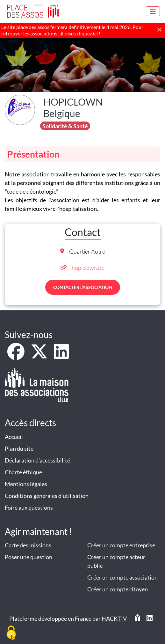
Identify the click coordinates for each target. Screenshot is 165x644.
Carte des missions (28, 545)
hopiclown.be (88, 268)
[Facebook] (16, 356)
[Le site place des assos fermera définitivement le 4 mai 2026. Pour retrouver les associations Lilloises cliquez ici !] (82, 30)
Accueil (14, 437)
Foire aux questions (29, 507)
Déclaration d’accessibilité (37, 460)
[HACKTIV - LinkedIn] (150, 621)
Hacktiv (114, 618)
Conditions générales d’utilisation (47, 496)
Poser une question (29, 557)
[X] (40, 356)
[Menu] (153, 11)
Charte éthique (23, 472)
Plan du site (19, 448)
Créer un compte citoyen (118, 589)
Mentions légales (26, 484)
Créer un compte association (122, 577)
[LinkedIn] (61, 356)
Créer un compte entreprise (121, 545)
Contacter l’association (83, 287)
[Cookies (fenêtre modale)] (11, 633)
